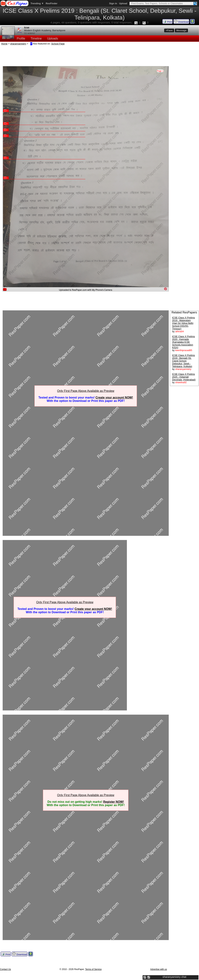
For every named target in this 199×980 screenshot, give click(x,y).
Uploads (53, 38)
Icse (27, 28)
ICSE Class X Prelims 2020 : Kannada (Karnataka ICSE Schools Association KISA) (184, 342)
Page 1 (160, 71)
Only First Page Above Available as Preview (86, 391)
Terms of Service (93, 969)
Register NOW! (114, 802)
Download (181, 21)
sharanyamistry (18, 44)
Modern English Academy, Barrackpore (45, 30)
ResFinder (52, 3)
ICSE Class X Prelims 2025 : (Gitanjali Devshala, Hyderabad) (184, 377)
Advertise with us (159, 969)
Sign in (113, 3)
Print (167, 21)
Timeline (36, 38)
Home (4, 44)
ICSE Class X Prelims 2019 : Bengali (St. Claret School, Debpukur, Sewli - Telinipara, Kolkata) (184, 361)
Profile (21, 38)
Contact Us (5, 969)
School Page (58, 44)
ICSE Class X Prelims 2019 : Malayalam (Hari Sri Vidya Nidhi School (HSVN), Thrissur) (184, 323)
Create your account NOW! (114, 398)
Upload (123, 3)
